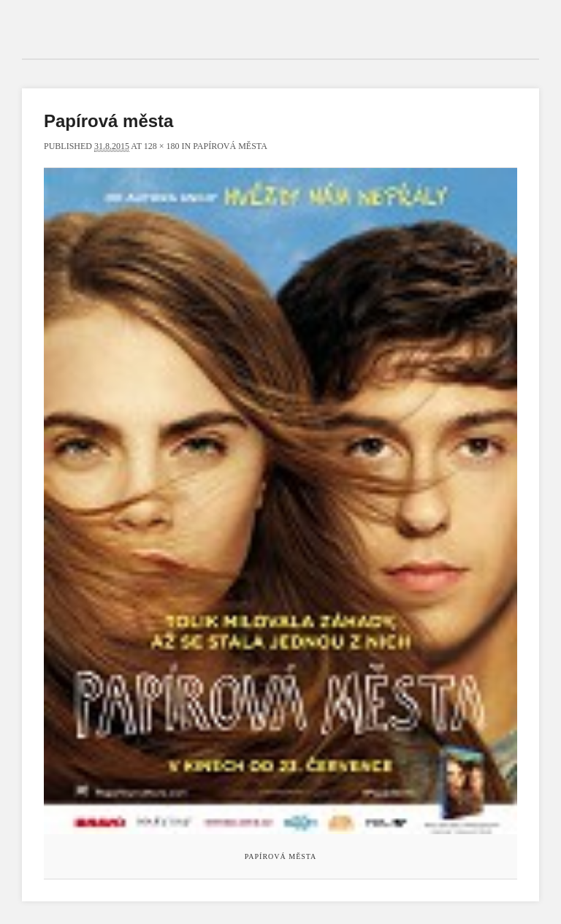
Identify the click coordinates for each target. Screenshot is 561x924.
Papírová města (230, 146)
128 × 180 (162, 146)
